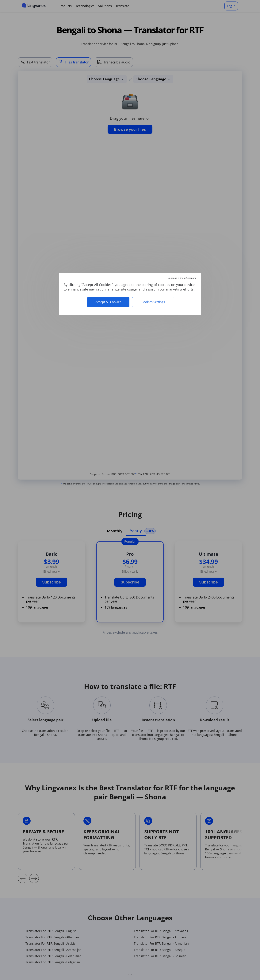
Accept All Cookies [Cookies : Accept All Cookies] (108, 302)
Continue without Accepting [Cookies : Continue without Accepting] (182, 278)
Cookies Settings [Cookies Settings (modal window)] (153, 302)
